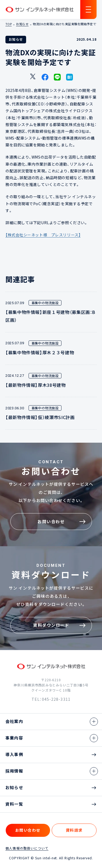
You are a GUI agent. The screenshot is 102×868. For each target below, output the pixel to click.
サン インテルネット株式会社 (39, 10)
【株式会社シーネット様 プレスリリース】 (43, 235)
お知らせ (22, 24)
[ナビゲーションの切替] (88, 9)
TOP (9, 24)
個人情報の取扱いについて (27, 848)
